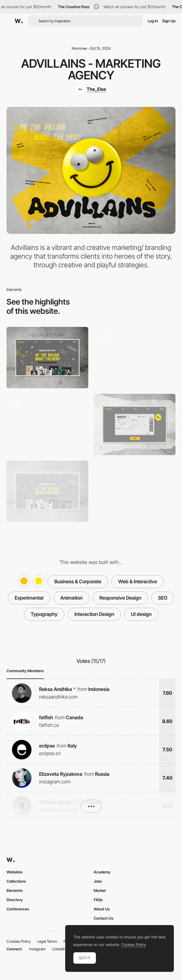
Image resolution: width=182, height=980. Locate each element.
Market (100, 890)
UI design (141, 614)
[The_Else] (91, 89)
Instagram (37, 949)
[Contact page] (135, 424)
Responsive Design (120, 598)
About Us (102, 909)
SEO (163, 598)
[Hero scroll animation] (135, 358)
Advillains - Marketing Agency (91, 69)
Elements (15, 890)
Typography (44, 614)
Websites (15, 872)
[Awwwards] (19, 21)
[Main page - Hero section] (47, 491)
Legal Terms (47, 941)
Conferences (18, 909)
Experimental (29, 598)
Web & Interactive (138, 582)
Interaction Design (94, 614)
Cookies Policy (19, 941)
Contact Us (103, 918)
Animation (71, 598)
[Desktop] (47, 358)
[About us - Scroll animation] (47, 424)
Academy (102, 872)
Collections (16, 881)
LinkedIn (59, 949)
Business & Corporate (78, 582)
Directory (15, 900)
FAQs (98, 900)
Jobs (98, 881)
